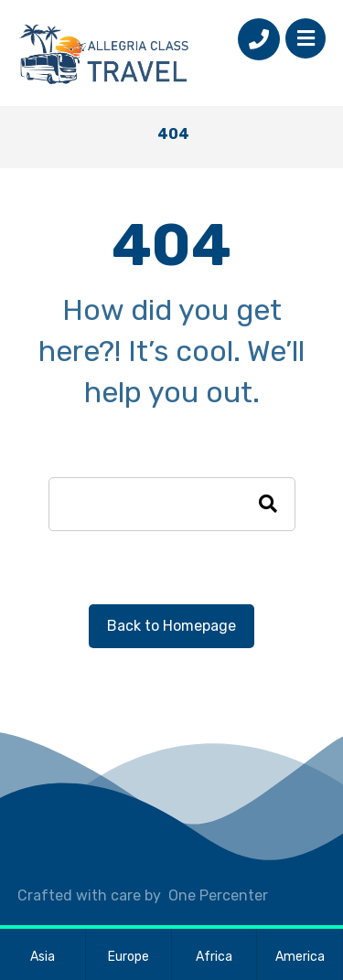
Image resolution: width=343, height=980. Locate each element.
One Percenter (218, 895)
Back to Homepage (171, 626)
